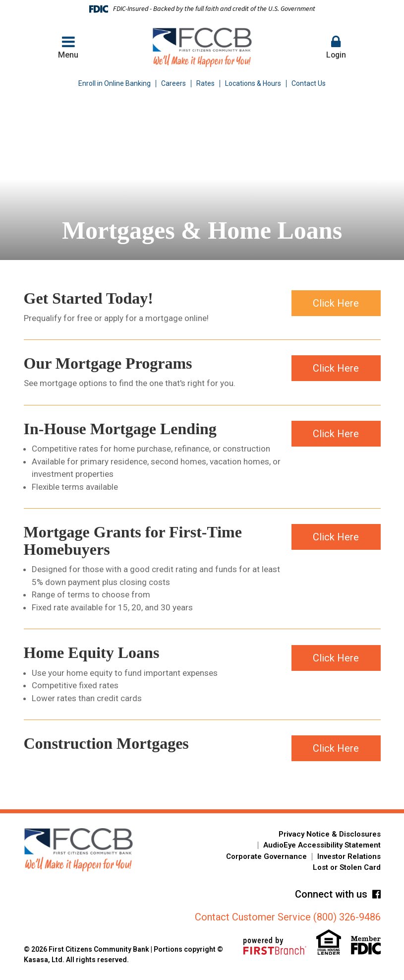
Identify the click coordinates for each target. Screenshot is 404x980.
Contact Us (309, 83)
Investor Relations (349, 856)
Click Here (336, 303)
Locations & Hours (253, 83)
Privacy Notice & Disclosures (330, 834)
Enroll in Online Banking (115, 83)
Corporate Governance (266, 856)
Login (336, 47)
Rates (205, 83)
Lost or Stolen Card (347, 867)
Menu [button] (68, 47)
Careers (173, 83)
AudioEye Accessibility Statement (322, 845)
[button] (336, 48)
